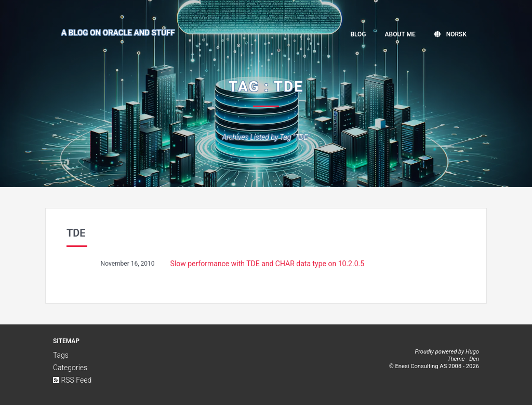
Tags (61, 355)
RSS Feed (72, 380)
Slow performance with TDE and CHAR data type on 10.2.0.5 (268, 264)
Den (474, 359)
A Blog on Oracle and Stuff (118, 33)
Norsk (450, 34)
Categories (70, 368)
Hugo (472, 352)
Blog (358, 34)
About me (400, 34)
